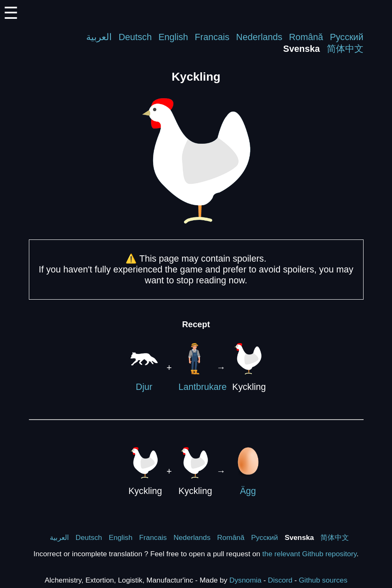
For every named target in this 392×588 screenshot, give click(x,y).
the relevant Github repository (309, 554)
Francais (212, 37)
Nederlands (259, 37)
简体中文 (345, 49)
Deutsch (135, 37)
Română (306, 37)
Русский (346, 37)
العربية (99, 37)
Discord (280, 580)
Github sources (323, 580)
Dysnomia (245, 580)
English (173, 37)
